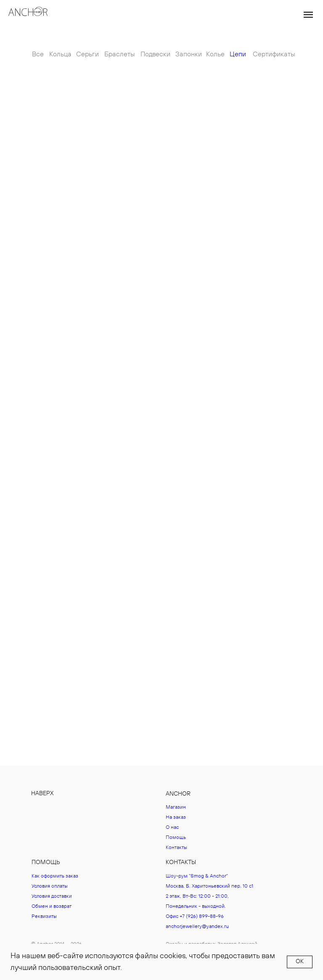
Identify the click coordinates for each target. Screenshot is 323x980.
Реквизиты (44, 916)
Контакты (176, 847)
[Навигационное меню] (308, 15)
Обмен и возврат (52, 906)
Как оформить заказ (55, 876)
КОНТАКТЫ (181, 862)
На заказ (176, 817)
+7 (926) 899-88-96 (202, 916)
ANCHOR (178, 794)
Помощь (176, 837)
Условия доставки (52, 896)
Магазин (176, 807)
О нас (172, 827)
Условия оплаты (50, 886)
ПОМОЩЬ (46, 862)
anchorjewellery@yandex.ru (197, 926)
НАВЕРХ (42, 793)
